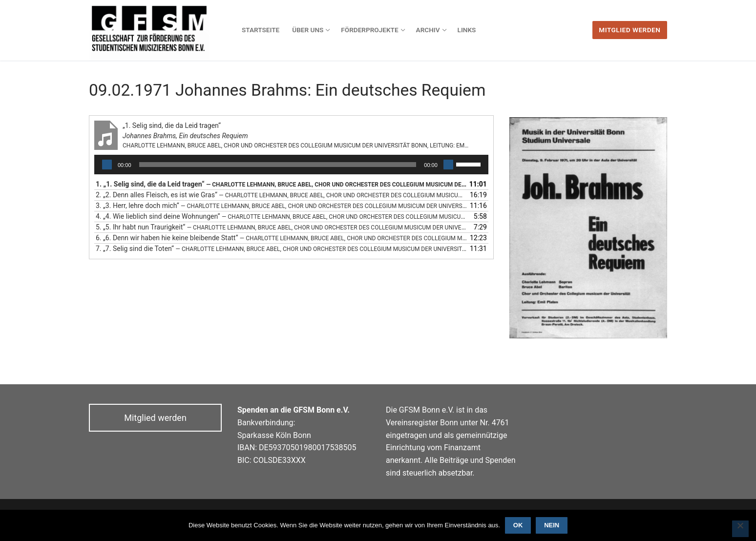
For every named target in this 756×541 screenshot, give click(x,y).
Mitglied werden (630, 30)
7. (282, 249)
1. (282, 184)
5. (282, 227)
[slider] (278, 165)
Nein (552, 525)
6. (282, 238)
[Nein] (740, 529)
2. (282, 195)
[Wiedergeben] (107, 165)
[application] (291, 165)
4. (282, 216)
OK (518, 525)
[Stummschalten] (448, 165)
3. (282, 206)
